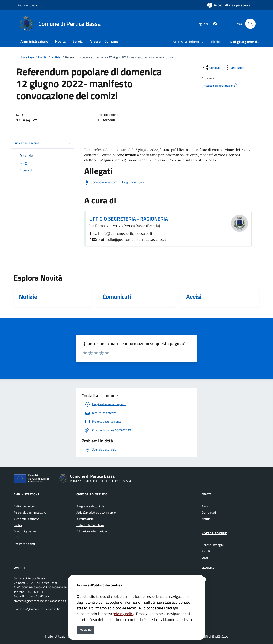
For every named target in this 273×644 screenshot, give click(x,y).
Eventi (206, 551)
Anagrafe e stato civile (90, 506)
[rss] (213, 24)
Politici (18, 525)
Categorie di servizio (92, 494)
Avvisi (205, 506)
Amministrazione (26, 494)
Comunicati (209, 512)
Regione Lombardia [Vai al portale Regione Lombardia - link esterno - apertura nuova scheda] (30, 5)
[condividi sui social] (212, 67)
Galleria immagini (213, 545)
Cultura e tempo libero (90, 525)
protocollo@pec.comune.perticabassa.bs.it (40, 601)
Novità (42, 57)
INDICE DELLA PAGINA (42, 143)
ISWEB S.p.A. (220, 637)
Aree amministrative (27, 519)
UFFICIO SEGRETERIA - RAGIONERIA (129, 219)
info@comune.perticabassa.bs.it (42, 609)
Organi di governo (25, 531)
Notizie (56, 57)
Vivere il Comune (214, 533)
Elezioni (217, 42)
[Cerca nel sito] (250, 24)
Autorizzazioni (85, 519)
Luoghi (206, 558)
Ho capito (86, 630)
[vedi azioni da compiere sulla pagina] (234, 67)
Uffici (17, 538)
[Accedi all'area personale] (229, 5)
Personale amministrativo (30, 512)
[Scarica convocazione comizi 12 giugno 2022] (114, 182)
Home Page (27, 57)
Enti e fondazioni (24, 506)
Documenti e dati (24, 544)
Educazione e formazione (92, 531)
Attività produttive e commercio (96, 512)
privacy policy (124, 614)
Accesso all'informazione (190, 42)
